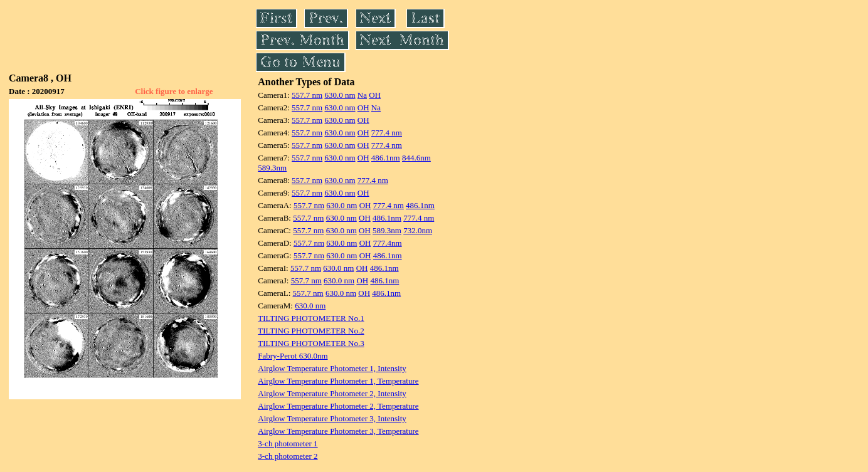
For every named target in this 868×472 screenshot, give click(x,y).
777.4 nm (387, 133)
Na (362, 95)
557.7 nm (307, 95)
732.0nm (418, 230)
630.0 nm (340, 95)
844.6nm (416, 158)
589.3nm (272, 168)
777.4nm (388, 243)
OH (375, 95)
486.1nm (386, 158)
